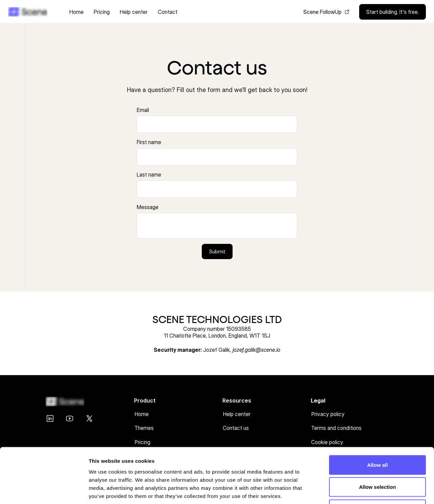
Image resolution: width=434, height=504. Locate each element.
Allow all (378, 415)
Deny (378, 460)
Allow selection (377, 438)
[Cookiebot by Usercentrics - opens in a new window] (44, 491)
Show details (355, 491)
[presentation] (217, 124)
